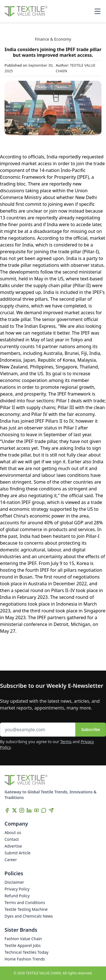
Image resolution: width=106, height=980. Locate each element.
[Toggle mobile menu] (98, 11)
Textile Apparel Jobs (23, 945)
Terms (66, 742)
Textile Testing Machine (26, 909)
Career (11, 860)
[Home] (26, 11)
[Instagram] (22, 810)
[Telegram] (51, 810)
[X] (14, 810)
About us (13, 832)
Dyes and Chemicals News (29, 916)
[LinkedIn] (29, 810)
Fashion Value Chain (23, 939)
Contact (12, 839)
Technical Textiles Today (26, 952)
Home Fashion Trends (25, 959)
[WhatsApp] (44, 810)
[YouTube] (36, 810)
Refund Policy (17, 896)
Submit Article (18, 853)
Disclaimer (14, 882)
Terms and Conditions (25, 902)
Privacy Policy (17, 889)
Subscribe (91, 729)
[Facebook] (7, 810)
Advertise (13, 846)
